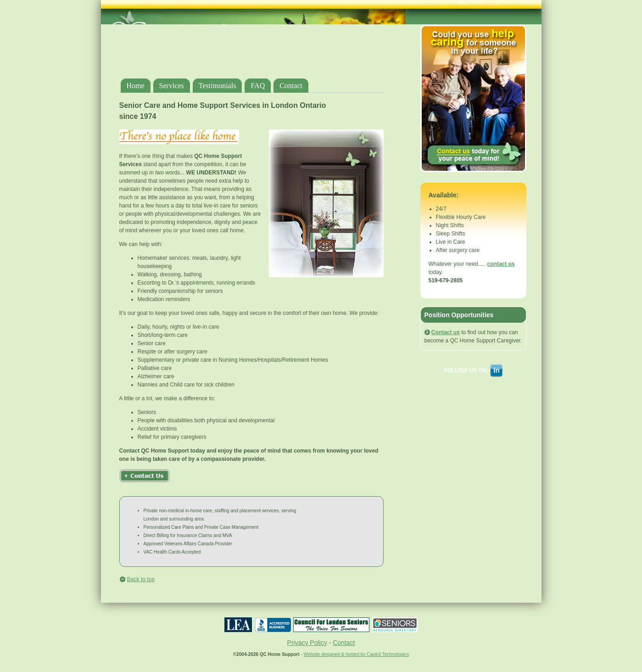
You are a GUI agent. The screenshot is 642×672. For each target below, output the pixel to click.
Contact (291, 86)
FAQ (258, 86)
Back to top (141, 579)
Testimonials (218, 86)
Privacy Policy (307, 643)
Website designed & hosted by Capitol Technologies (356, 654)
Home (136, 86)
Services (172, 86)
